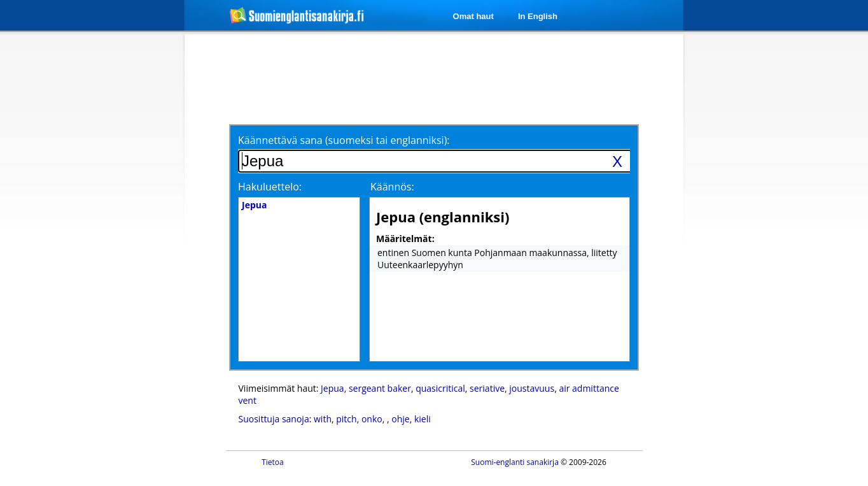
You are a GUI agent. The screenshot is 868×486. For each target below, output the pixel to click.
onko (372, 419)
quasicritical (440, 388)
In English (538, 16)
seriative (487, 388)
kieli (423, 419)
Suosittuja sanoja (274, 419)
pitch (346, 419)
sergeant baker (380, 388)
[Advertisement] (117, 241)
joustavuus (532, 388)
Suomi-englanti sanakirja (515, 462)
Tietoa (273, 462)
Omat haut (473, 16)
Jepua (332, 388)
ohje (400, 419)
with (323, 419)
